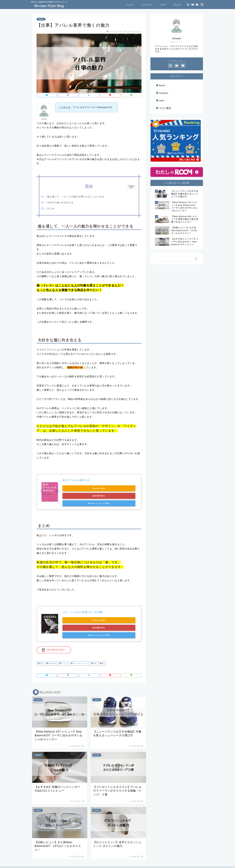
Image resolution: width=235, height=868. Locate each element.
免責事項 (61, 864)
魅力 (103, 650)
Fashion (147, 5)
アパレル (64, 650)
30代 (41, 650)
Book (177, 5)
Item (163, 5)
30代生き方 (52, 650)
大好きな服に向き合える (66, 202)
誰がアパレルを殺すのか (76, 481)
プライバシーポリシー (43, 864)
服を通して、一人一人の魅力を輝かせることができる (82, 197)
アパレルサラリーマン (80, 650)
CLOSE (131, 187)
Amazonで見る (76, 489)
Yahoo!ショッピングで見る (76, 497)
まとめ (57, 208)
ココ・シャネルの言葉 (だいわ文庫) (83, 606)
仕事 (95, 650)
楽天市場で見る (105, 489)
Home (130, 5)
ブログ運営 (165, 108)
